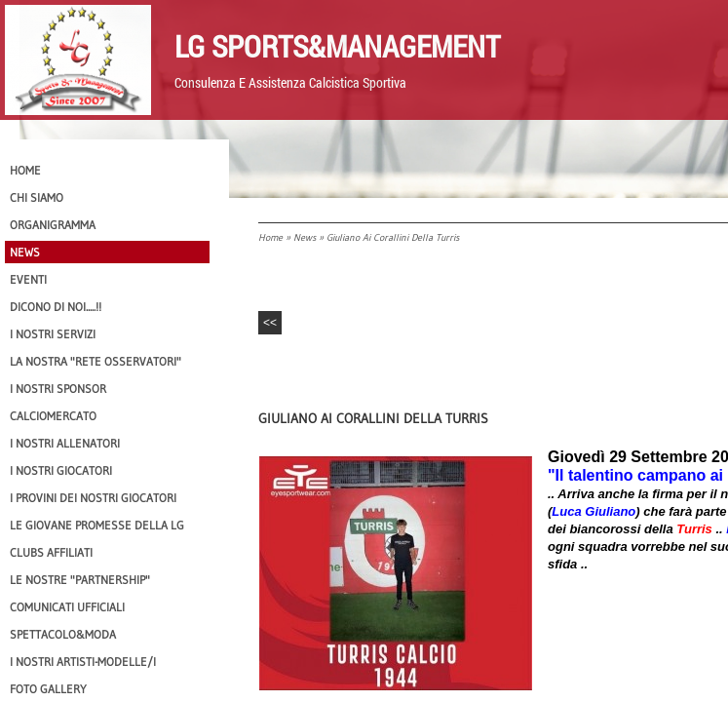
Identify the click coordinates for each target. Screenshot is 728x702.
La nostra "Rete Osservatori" (96, 361)
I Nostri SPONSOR (58, 389)
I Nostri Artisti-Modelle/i (83, 662)
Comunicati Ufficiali (67, 607)
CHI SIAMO (37, 197)
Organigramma (53, 225)
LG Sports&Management (337, 46)
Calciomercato (53, 416)
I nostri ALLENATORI (65, 443)
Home (270, 237)
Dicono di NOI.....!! (56, 307)
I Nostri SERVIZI (53, 334)
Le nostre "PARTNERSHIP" (80, 580)
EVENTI (28, 279)
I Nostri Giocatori (61, 470)
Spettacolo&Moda (63, 634)
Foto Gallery (48, 689)
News (305, 237)
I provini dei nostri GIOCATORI (93, 498)
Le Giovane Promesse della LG (97, 525)
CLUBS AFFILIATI (51, 552)
